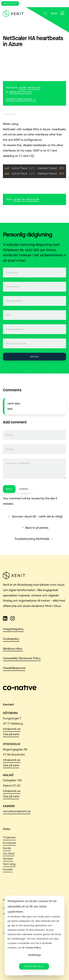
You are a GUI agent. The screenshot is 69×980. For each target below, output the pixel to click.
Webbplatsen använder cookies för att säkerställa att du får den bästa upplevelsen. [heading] (32, 906)
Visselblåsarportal (14, 672)
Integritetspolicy (13, 633)
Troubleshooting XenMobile (32, 539)
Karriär (7, 862)
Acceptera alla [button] (34, 966)
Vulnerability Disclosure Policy (22, 662)
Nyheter (8, 873)
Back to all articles (37, 528)
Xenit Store (10, 3)
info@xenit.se (12, 739)
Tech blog (9, 878)
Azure (23, 88)
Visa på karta (11, 745)
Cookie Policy (33, 948)
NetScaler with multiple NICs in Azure (27, 129)
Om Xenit (9, 868)
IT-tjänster (9, 852)
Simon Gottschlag (20, 92)
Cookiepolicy (11, 643)
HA (23, 199)
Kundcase (9, 857)
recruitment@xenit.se (17, 822)
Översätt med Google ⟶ (21, 99)
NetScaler (34, 88)
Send (9, 489)
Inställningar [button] (34, 955)
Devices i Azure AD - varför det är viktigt (37, 516)
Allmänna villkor (13, 652)
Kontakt (8, 883)
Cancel (24, 489)
